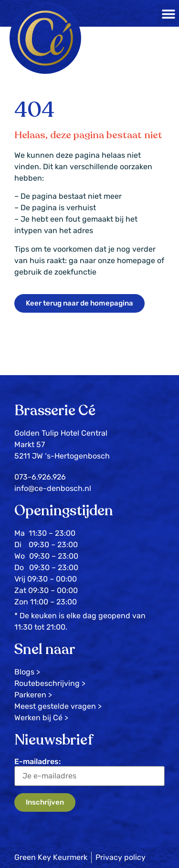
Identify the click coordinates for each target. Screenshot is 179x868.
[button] (168, 14)
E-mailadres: (89, 771)
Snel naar (45, 649)
